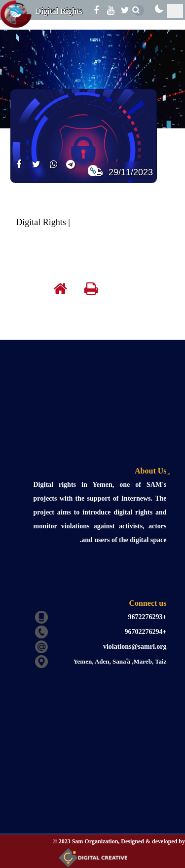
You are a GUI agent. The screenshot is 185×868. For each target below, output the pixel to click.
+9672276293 (148, 617)
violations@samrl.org (135, 647)
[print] (99, 291)
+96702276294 (146, 632)
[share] (19, 170)
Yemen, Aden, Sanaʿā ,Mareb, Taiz (120, 661)
